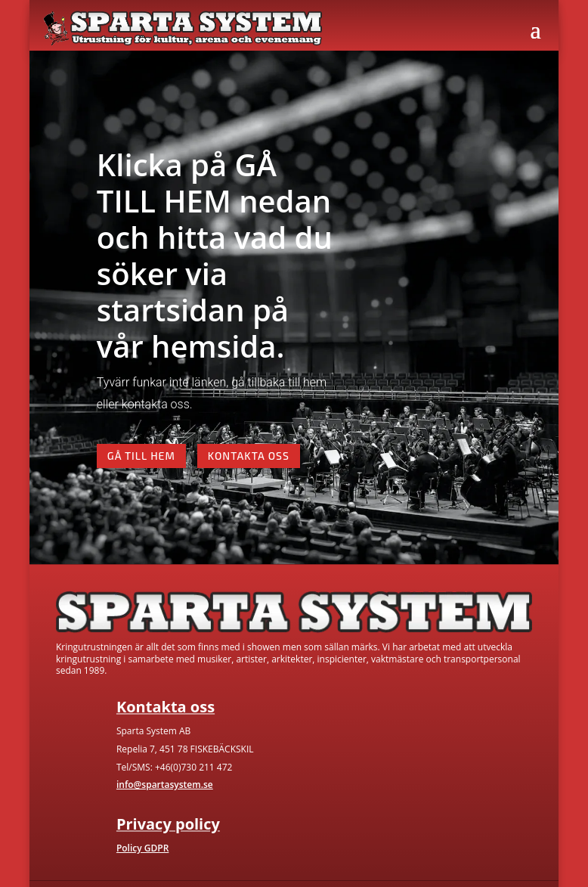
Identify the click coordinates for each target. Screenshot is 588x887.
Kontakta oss (249, 456)
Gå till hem (141, 456)
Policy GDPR (142, 848)
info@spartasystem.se (165, 785)
